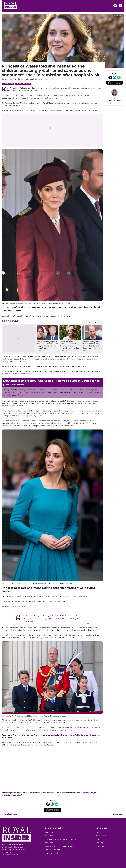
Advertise (49, 843)
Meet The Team (52, 836)
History (99, 839)
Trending (99, 843)
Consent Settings (53, 850)
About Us (49, 832)
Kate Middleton (8, 84)
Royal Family (101, 836)
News (98, 832)
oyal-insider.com (67, 392)
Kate (18, 316)
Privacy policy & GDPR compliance (60, 846)
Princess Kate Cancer (23, 84)
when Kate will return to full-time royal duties (33, 743)
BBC (29, 596)
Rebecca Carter (115, 101)
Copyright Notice (52, 853)
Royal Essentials (102, 846)
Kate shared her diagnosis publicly (63, 96)
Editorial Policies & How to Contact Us (61, 839)
